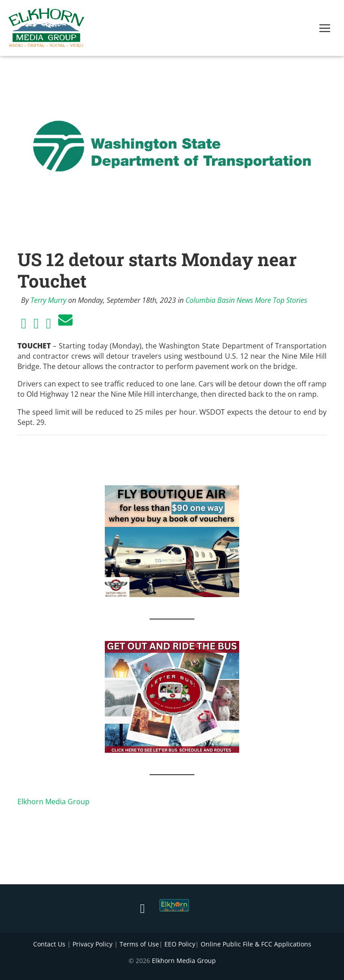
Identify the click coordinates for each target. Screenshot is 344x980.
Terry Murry (48, 300)
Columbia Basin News (219, 300)
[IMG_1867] (172, 696)
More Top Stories (281, 300)
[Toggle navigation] (325, 30)
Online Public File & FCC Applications (256, 944)
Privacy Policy (92, 944)
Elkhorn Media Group (54, 802)
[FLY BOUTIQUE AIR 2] (172, 540)
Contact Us (49, 944)
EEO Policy (180, 944)
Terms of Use (139, 944)
